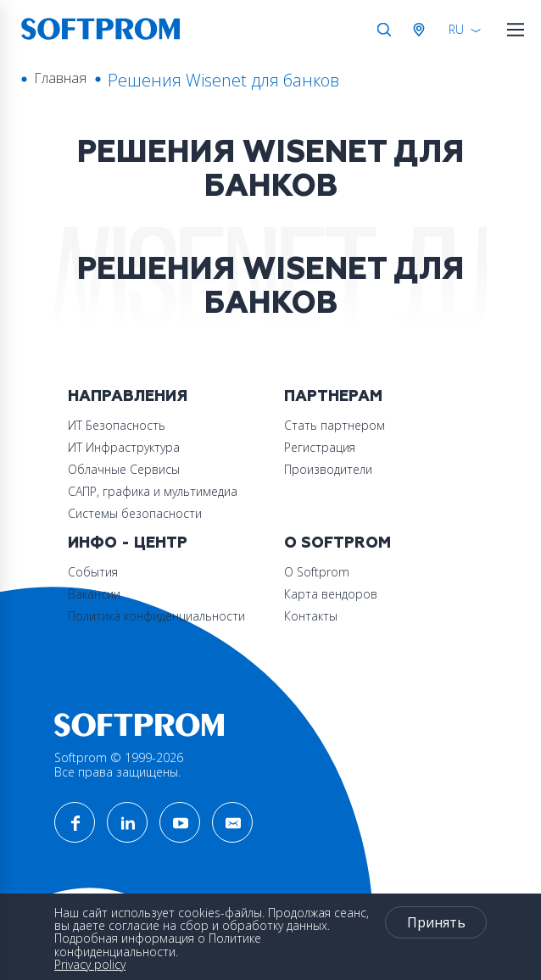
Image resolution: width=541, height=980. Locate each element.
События (93, 572)
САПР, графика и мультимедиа (153, 491)
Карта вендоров (331, 594)
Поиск (384, 30)
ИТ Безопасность (117, 425)
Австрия (422, 30)
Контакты (311, 616)
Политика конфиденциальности (156, 616)
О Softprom (337, 543)
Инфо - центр (128, 543)
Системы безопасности (135, 513)
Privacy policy (90, 964)
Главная (60, 78)
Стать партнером (335, 425)
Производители (328, 469)
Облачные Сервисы (124, 469)
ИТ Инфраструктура (124, 447)
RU (456, 29)
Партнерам (333, 396)
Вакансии (94, 594)
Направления (128, 396)
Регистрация (320, 447)
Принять (436, 922)
